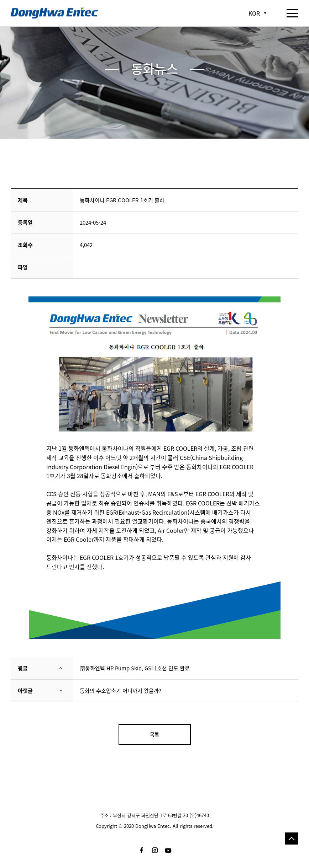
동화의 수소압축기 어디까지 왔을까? (121, 691)
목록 (154, 734)
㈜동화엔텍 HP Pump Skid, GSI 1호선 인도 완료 (135, 668)
